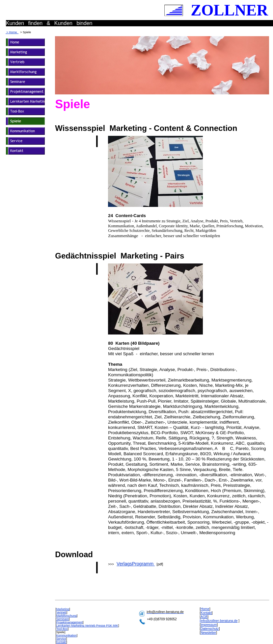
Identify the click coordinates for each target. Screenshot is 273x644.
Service (61, 639)
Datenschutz (210, 629)
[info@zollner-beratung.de (218, 621)
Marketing (63, 609)
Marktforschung (67, 616)
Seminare (63, 619)
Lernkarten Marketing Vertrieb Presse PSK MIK (87, 626)
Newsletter (208, 633)
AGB (204, 617)
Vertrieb (61, 612)
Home (205, 609)
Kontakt (61, 642)
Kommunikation (67, 635)
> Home (12, 32)
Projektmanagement (70, 622)
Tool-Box (62, 629)
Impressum (209, 625)
